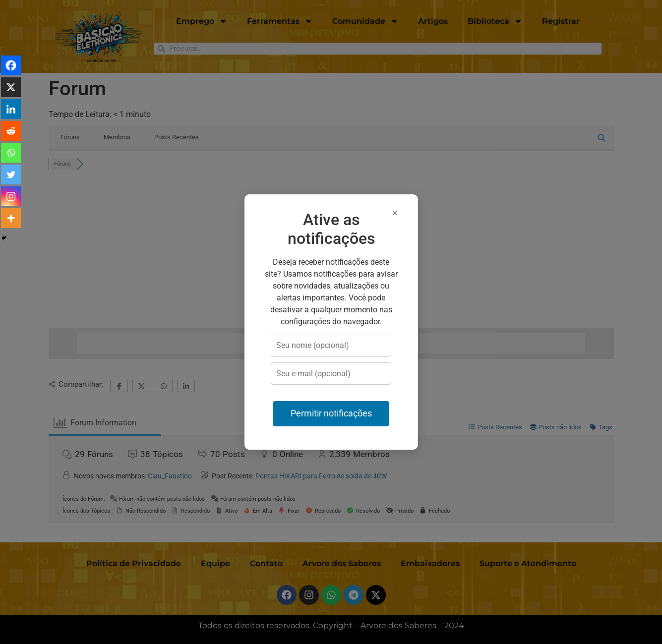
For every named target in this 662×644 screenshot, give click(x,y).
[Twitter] (11, 175)
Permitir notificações (331, 413)
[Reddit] (11, 131)
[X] (11, 87)
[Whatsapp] (11, 153)
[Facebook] (11, 65)
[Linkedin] (11, 109)
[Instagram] (11, 196)
